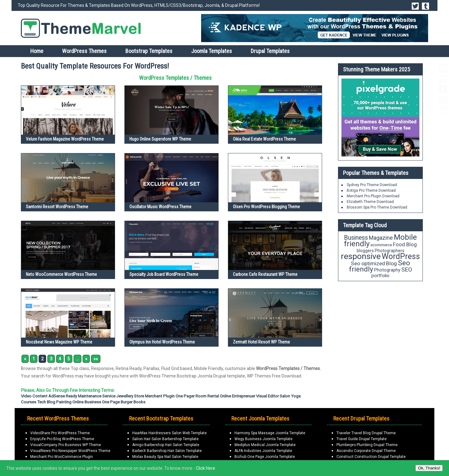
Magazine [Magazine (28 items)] (381, 238)
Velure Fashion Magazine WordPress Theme (65, 139)
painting (64, 402)
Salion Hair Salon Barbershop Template (165, 439)
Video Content (34, 396)
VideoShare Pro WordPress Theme (60, 433)
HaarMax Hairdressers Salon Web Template (169, 433)
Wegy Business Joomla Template (263, 439)
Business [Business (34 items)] (356, 238)
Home (37, 51)
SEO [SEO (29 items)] (407, 269)
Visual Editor (267, 396)
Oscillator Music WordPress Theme (160, 207)
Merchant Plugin (160, 396)
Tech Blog (46, 402)
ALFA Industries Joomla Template (263, 451)
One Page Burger (117, 402)
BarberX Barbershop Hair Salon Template (167, 451)
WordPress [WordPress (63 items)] (401, 256)
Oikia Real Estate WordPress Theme (264, 139)
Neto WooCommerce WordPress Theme (61, 274)
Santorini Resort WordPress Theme (57, 207)
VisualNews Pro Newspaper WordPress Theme (70, 451)
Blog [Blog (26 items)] (391, 263)
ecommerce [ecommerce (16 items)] (381, 245)
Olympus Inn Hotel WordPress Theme (162, 342)
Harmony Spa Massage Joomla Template (270, 433)
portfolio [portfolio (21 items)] (380, 276)
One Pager (185, 396)
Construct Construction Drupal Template (371, 457)
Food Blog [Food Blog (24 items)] (405, 244)
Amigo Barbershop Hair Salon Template (166, 445)
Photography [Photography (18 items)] (387, 270)
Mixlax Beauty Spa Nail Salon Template (165, 457)
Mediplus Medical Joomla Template (265, 445)
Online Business (87, 402)
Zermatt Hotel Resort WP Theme (261, 342)
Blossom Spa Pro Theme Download (377, 207)
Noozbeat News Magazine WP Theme (59, 342)
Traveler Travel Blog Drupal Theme (366, 433)
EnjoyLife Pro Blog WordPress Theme (62, 439)
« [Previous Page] (25, 359)
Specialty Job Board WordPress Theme (164, 274)
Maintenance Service (97, 396)
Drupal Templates (270, 51)
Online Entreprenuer (237, 396)
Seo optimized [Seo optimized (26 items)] (368, 263)
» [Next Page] (86, 359)
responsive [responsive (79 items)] (361, 256)
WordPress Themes (84, 51)
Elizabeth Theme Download (370, 202)
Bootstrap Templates (149, 51)
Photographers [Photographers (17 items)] (390, 251)
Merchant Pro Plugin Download (373, 196)
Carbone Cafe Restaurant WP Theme (265, 274)
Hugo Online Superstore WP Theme (160, 139)
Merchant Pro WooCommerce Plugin (62, 457)
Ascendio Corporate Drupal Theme (366, 451)
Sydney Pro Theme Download (372, 185)
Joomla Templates (212, 51)
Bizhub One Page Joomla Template (265, 457)
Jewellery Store (130, 396)
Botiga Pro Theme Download (371, 190)
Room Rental (207, 396)
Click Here (205, 468)
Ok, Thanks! (429, 468)
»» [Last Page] (96, 359)
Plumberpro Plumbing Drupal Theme (367, 445)
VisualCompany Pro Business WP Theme (66, 445)
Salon (285, 396)
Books (139, 402)
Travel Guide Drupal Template (362, 439)
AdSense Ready (63, 396)
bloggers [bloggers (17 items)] (365, 251)
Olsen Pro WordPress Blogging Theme (266, 207)
